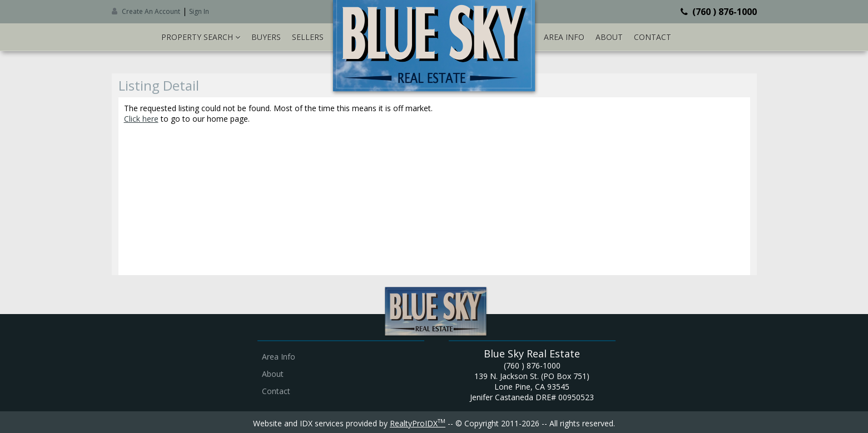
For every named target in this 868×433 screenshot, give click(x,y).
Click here (141, 119)
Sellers (308, 37)
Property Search (201, 37)
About (609, 37)
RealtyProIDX (418, 423)
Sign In (199, 11)
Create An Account (151, 11)
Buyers (266, 37)
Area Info (564, 37)
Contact (653, 37)
